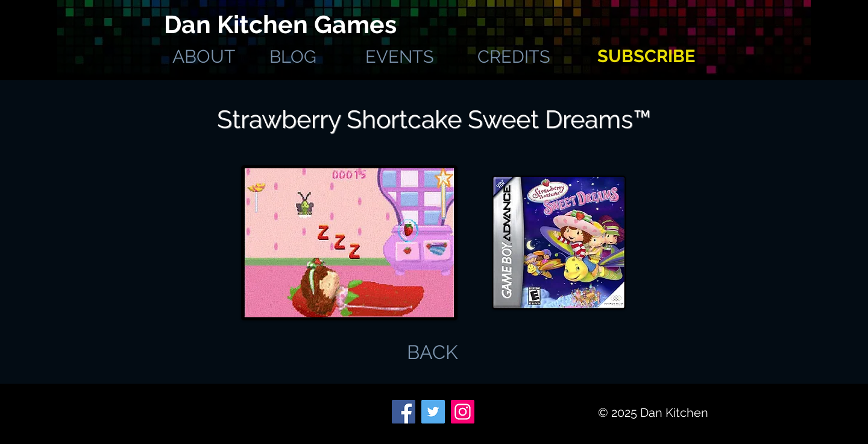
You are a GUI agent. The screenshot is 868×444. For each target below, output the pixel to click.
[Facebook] (404, 412)
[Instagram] (463, 412)
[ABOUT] (203, 57)
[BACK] (432, 352)
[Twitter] (433, 412)
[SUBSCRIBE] (646, 56)
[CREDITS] (514, 57)
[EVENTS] (399, 57)
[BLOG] (293, 57)
